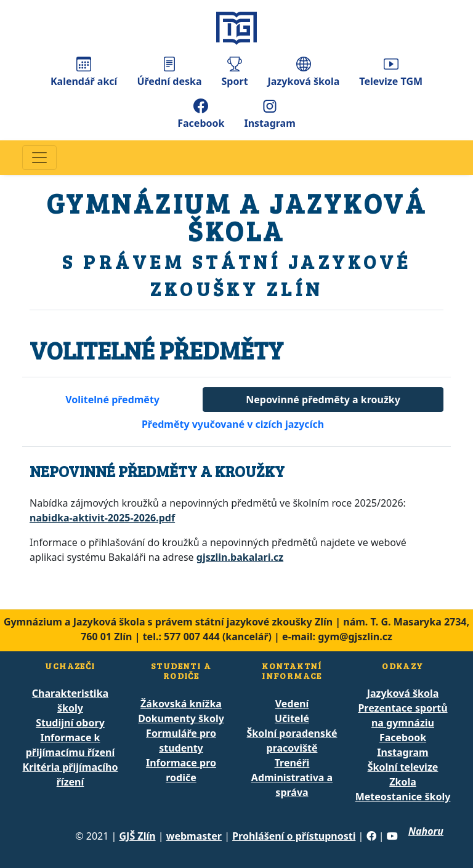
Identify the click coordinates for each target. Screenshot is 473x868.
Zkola (403, 782)
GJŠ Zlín (138, 836)
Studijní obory (70, 723)
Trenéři (292, 763)
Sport (235, 72)
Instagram (269, 114)
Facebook (201, 114)
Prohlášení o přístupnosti (294, 836)
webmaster (194, 836)
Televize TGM (391, 72)
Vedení (292, 704)
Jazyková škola (304, 72)
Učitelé (292, 718)
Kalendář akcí (84, 72)
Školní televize (403, 767)
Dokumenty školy (181, 718)
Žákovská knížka (181, 704)
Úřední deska (169, 72)
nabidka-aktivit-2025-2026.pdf (102, 518)
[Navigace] (39, 158)
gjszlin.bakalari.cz (240, 557)
